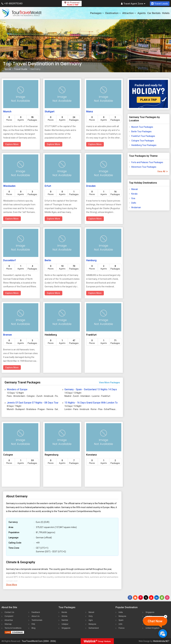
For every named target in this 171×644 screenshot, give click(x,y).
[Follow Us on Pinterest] (141, 598)
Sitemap (8, 624)
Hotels (166, 13)
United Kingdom (152, 628)
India (121, 612)
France (122, 628)
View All (162, 171)
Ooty (91, 616)
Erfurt (48, 186)
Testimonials (37, 620)
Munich (7, 112)
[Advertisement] (149, 261)
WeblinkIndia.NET (161, 641)
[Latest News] (135, 598)
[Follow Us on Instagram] (167, 598)
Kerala (134, 194)
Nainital (65, 620)
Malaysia (92, 624)
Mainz (90, 112)
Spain (121, 620)
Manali (135, 189)
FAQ (33, 624)
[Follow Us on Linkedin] (157, 598)
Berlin (48, 260)
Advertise (9, 620)
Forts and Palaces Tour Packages (147, 162)
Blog (33, 628)
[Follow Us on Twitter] (146, 598)
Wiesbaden (9, 186)
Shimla (64, 616)
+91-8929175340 (12, 3)
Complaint (9, 616)
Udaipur (65, 624)
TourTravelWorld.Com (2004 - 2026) (39, 641)
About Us (35, 616)
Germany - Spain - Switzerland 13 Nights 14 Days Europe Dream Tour (91, 389)
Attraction (129, 13)
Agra (91, 620)
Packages (97, 13)
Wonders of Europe (17, 389)
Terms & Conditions (13, 628)
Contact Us (9, 612)
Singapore (66, 628)
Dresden (91, 186)
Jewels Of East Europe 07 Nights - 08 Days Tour (33, 403)
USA (120, 624)
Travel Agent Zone (133, 4)
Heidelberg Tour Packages (144, 145)
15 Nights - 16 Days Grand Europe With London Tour (91, 403)
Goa (133, 198)
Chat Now (155, 621)
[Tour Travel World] (22, 13)
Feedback (36, 612)
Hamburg (91, 260)
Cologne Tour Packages (143, 141)
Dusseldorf (9, 260)
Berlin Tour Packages (141, 132)
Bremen (8, 335)
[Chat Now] (163, 633)
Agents (142, 13)
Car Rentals (154, 13)
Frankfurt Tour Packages (143, 136)
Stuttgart (50, 112)
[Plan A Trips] (149, 94)
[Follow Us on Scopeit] (162, 598)
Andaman (136, 207)
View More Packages (109, 383)
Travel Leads (160, 4)
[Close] (166, 617)
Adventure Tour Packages (144, 167)
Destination (113, 13)
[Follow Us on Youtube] (151, 598)
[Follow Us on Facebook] (130, 598)
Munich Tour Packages (142, 127)
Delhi (134, 203)
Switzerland (94, 628)
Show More (12, 585)
